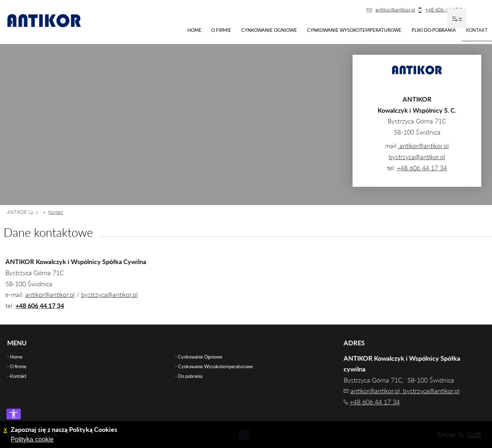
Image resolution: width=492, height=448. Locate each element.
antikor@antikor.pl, (377, 391)
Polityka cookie (32, 439)
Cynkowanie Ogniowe (269, 30)
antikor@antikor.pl (395, 9)
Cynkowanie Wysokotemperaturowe (354, 30)
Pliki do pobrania (434, 30)
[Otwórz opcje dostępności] (14, 414)
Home (195, 30)
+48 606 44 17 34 (445, 9)
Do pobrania (190, 376)
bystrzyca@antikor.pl (417, 157)
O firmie (221, 30)
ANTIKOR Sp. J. (23, 212)
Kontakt (477, 30)
